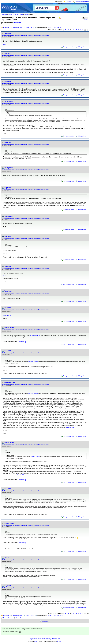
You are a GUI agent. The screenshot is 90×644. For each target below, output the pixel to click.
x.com (5, 44)
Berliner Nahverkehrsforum (15, 14)
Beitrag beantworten (69, 47)
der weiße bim (10, 382)
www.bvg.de (7, 315)
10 (80, 30)
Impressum (33, 639)
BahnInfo (59, 641)
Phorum (36, 641)
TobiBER (8, 33)
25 (48, 27)
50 (51, 27)
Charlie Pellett (21, 475)
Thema (26, 14)
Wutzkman (8, 291)
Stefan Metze (9, 328)
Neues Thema (30, 27)
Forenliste (6, 27)
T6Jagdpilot (9, 101)
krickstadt (17, 23)
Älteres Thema (20, 618)
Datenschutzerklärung (44, 639)
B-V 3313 (8, 236)
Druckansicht (46, 621)
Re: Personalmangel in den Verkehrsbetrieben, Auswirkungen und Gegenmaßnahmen (25, 36)
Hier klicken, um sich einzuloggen (12, 632)
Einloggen (69, 2)
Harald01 (8, 81)
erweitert (86, 20)
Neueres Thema (8, 618)
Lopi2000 (8, 142)
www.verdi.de (70, 427)
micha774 (8, 53)
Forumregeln (56, 639)
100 (53, 27)
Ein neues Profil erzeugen (82, 2)
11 (82, 30)
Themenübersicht (17, 27)
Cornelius (8, 308)
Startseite (4, 14)
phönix (7, 558)
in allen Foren (59, 27)
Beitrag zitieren (82, 47)
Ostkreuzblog (22, 342)
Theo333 (8, 266)
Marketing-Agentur (35, 335)
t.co (4, 275)
